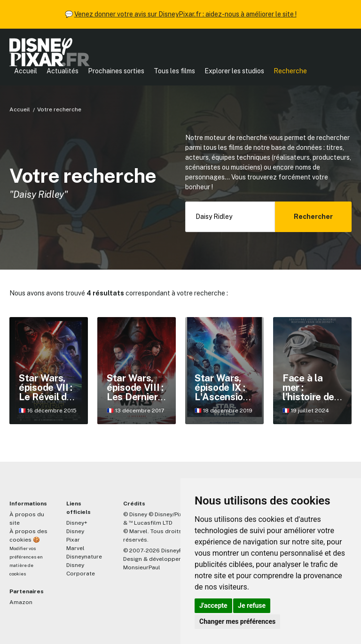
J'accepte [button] (213, 605)
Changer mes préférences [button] (237, 621)
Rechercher (313, 217)
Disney (75, 531)
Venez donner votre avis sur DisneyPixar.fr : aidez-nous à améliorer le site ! (185, 14)
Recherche (290, 71)
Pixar (73, 540)
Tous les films (174, 71)
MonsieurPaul (142, 567)
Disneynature (84, 557)
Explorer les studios (234, 71)
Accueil (26, 71)
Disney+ (77, 523)
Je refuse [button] (252, 605)
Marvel (75, 548)
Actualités (63, 71)
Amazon (21, 602)
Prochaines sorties (116, 71)
